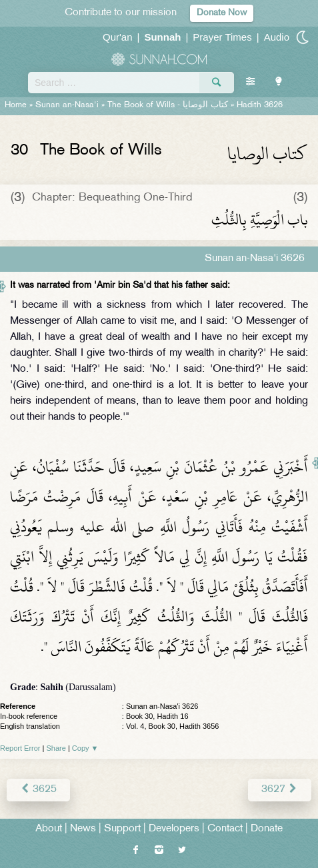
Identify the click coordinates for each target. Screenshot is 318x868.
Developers (174, 829)
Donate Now (222, 13)
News (83, 829)
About (49, 829)
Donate (267, 829)
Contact (225, 829)
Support (122, 829)
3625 (38, 790)
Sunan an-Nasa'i (67, 105)
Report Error (20, 748)
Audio (277, 37)
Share (56, 748)
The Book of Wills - (168, 105)
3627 (280, 790)
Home (16, 105)
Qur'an (118, 37)
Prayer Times (222, 37)
